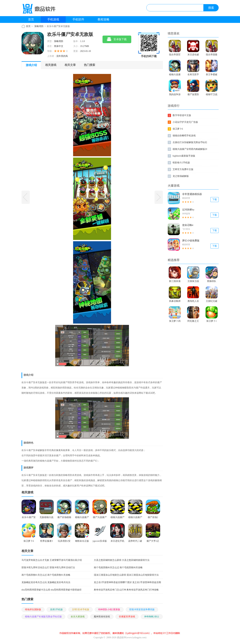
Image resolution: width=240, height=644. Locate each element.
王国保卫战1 (193, 282)
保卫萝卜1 (211, 321)
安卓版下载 (117, 40)
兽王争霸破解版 (212, 75)
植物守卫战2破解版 (212, 95)
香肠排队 (212, 281)
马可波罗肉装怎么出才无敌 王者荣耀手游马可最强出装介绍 (52, 560)
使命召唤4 (188, 225)
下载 (215, 199)
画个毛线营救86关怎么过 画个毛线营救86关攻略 (118, 568)
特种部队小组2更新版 (109, 610)
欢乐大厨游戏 (78, 617)
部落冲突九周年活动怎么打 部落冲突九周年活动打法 (48, 568)
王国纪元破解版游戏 (212, 302)
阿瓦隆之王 (193, 321)
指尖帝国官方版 (175, 55)
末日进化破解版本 (193, 55)
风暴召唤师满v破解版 (175, 302)
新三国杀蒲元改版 (175, 282)
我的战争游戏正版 (175, 95)
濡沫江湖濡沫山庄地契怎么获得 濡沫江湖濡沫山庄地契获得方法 (126, 575)
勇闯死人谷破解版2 (193, 302)
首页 (31, 19)
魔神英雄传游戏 (102, 617)
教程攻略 (103, 19)
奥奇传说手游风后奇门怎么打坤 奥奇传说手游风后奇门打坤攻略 (126, 590)
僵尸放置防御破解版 (193, 95)
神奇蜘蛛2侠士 (152, 617)
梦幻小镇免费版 (191, 241)
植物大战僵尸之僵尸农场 (175, 75)
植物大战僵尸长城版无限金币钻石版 (43, 617)
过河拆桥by (188, 210)
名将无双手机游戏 (193, 75)
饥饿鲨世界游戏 (127, 617)
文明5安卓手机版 (81, 610)
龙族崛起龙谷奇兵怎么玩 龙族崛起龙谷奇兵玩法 (46, 582)
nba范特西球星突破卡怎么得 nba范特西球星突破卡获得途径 (52, 590)
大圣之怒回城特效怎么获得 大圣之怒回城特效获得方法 (122, 560)
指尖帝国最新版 (212, 55)
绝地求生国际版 (33, 610)
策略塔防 (39, 26)
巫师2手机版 (56, 610)
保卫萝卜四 (175, 321)
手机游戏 (53, 19)
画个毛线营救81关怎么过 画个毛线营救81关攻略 (46, 575)
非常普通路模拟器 (192, 194)
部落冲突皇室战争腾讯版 (142, 610)
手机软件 (78, 19)
